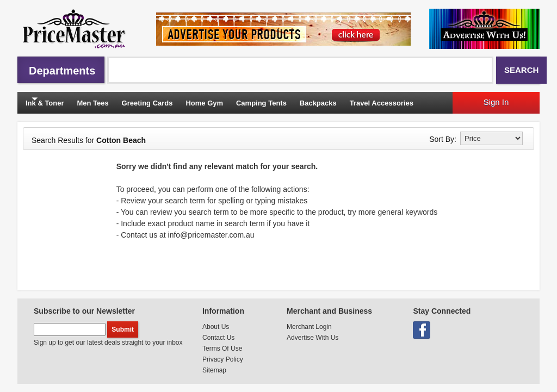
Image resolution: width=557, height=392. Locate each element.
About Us (216, 327)
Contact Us (218, 338)
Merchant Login (309, 327)
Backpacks (318, 103)
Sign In (496, 102)
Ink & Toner (45, 103)
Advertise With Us (312, 338)
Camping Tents (261, 103)
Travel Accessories (382, 103)
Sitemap (214, 370)
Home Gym (204, 103)
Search (521, 70)
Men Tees (92, 103)
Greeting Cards (147, 103)
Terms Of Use (222, 349)
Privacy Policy (223, 359)
